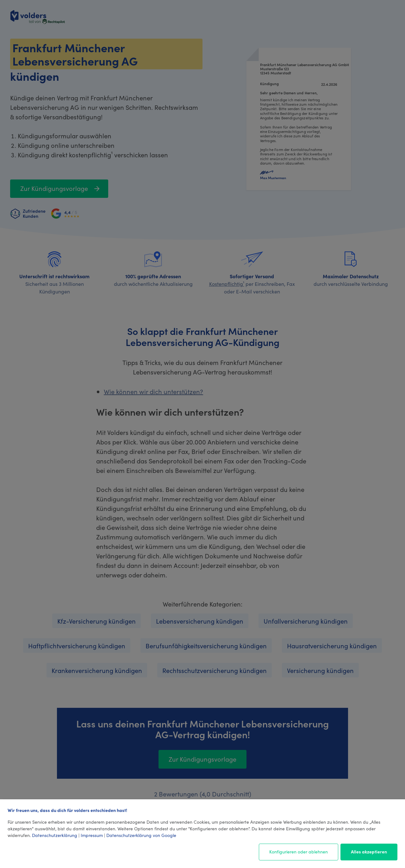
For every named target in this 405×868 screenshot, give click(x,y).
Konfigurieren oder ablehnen (299, 852)
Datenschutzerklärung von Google (141, 835)
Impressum (92, 835)
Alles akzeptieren (369, 852)
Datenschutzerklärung (55, 835)
